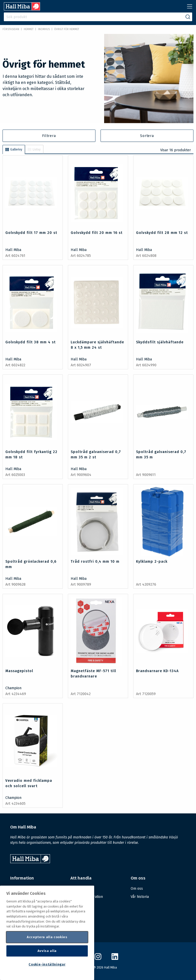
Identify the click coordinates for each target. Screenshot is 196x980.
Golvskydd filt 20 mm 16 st (97, 233)
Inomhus (44, 29)
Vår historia (140, 897)
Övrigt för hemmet (67, 29)
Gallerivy (14, 149)
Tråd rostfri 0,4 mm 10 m (95, 562)
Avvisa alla (47, 951)
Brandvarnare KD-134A (157, 671)
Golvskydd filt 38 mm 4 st (30, 342)
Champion (13, 688)
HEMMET (29, 29)
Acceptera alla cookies (47, 937)
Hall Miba (13, 250)
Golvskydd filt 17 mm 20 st (31, 233)
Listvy (34, 149)
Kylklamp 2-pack (152, 562)
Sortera (147, 136)
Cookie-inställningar (47, 964)
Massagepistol (19, 671)
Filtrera (49, 136)
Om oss (137, 889)
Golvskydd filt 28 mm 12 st (162, 233)
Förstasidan (11, 29)
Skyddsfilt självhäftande (160, 342)
